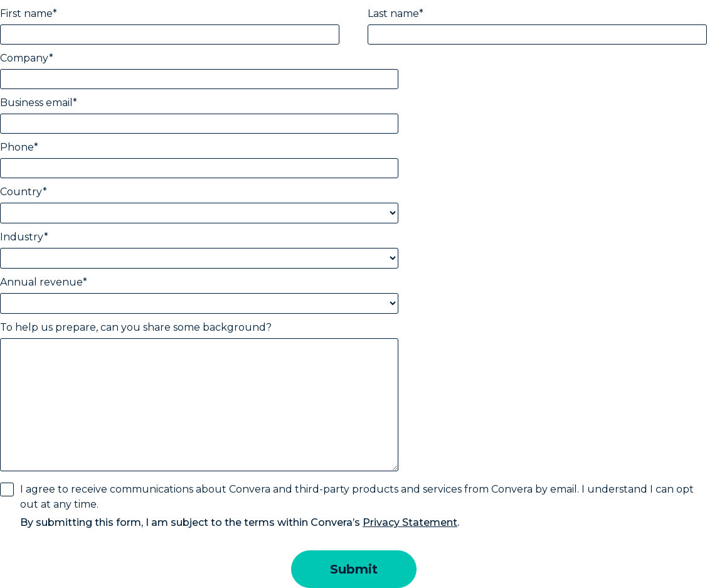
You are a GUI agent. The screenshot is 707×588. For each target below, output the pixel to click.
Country (21, 192)
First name (26, 13)
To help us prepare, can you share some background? (136, 327)
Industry (22, 237)
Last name (393, 13)
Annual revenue (41, 282)
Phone (17, 147)
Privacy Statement (410, 522)
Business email (36, 103)
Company (24, 58)
